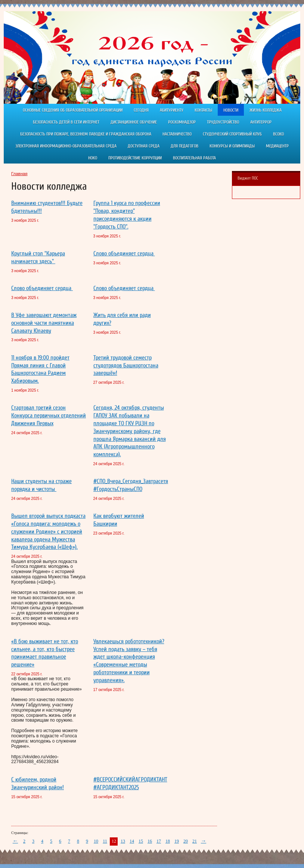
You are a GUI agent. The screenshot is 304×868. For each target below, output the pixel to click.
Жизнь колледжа (266, 110)
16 (150, 841)
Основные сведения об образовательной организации (73, 110)
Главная (19, 174)
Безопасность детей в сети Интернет (66, 122)
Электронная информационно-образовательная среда (66, 146)
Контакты (203, 110)
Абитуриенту (172, 110)
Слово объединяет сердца (124, 253)
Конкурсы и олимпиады (232, 146)
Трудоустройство (223, 122)
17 (159, 841)
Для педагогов (184, 146)
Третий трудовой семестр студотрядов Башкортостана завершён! (126, 365)
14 (132, 841)
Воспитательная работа (194, 158)
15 (141, 841)
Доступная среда (144, 146)
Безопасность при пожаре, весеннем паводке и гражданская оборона (86, 134)
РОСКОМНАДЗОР (182, 122)
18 (168, 841)
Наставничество (177, 134)
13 (123, 841)
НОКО (93, 158)
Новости (231, 110)
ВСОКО (278, 134)
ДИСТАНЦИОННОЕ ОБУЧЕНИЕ (134, 122)
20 (186, 841)
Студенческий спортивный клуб (232, 134)
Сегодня (141, 110)
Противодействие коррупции (135, 158)
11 (105, 841)
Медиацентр (277, 146)
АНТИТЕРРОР (261, 122)
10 (96, 841)
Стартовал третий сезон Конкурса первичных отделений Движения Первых (49, 416)
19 (177, 841)
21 (195, 841)
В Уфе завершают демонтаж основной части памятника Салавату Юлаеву (44, 323)
